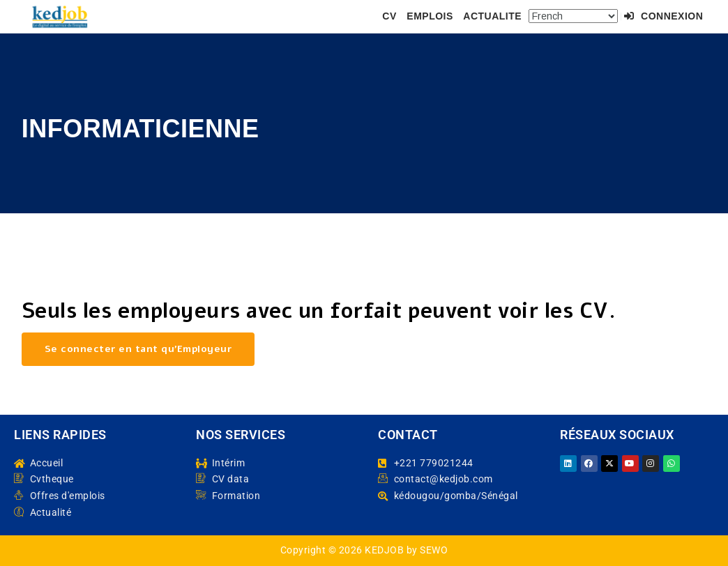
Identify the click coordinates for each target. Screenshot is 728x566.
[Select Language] (573, 16)
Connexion (663, 16)
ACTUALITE (492, 16)
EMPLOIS (430, 16)
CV (389, 16)
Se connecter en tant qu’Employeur (138, 349)
